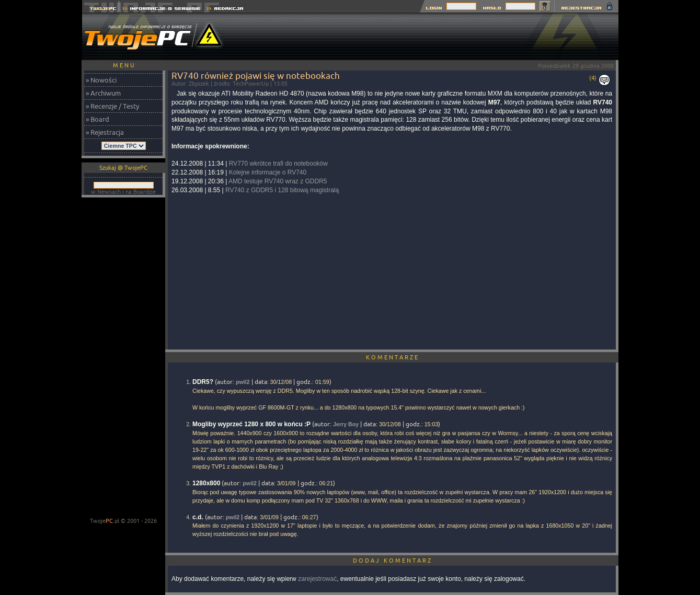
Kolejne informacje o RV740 (268, 172)
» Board (97, 119)
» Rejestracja (105, 132)
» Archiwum (103, 93)
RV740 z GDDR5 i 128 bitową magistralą (282, 190)
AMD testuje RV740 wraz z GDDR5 (278, 181)
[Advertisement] (428, 37)
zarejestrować (317, 579)
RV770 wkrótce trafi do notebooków (278, 164)
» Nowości (101, 80)
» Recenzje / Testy (112, 106)
